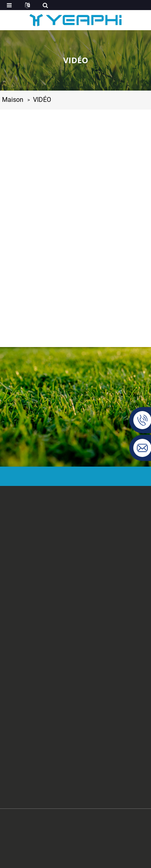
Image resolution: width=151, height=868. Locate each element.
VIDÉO (42, 100)
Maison (13, 100)
